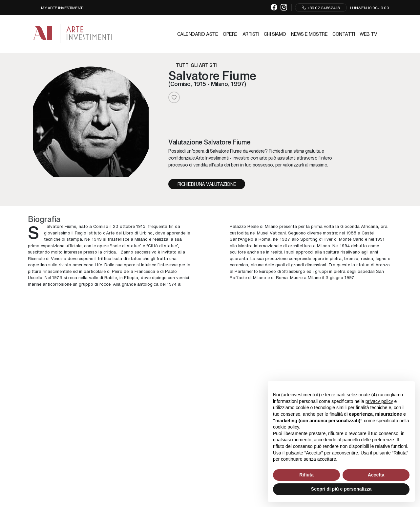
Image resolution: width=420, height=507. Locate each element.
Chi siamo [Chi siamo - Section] (275, 34)
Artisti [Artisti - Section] (251, 34)
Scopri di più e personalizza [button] (341, 489)
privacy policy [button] (379, 401)
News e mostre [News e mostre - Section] (309, 34)
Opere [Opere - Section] (230, 34)
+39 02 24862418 (321, 8)
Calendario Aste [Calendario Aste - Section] (198, 34)
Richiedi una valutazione (207, 184)
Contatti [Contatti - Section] (344, 34)
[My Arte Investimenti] (57, 8)
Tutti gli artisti (196, 65)
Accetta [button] (376, 475)
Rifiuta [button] (306, 475)
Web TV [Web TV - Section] (368, 34)
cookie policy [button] (286, 427)
